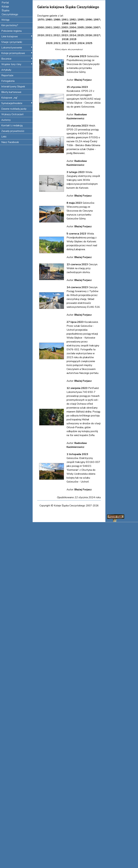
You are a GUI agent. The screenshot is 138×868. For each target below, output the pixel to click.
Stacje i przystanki (12, 42)
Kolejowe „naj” (10, 98)
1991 (65, 20)
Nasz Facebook (10, 142)
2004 (73, 27)
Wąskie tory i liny (17, 64)
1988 (57, 20)
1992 (73, 20)
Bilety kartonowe (11, 92)
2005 (81, 27)
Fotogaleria (8, 81)
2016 (89, 35)
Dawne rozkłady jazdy (14, 109)
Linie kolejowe (17, 36)
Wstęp (5, 20)
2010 (41, 35)
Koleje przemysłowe (17, 53)
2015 (81, 35)
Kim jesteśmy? (10, 25)
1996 (89, 20)
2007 (97, 27)
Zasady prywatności (13, 131)
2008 (65, 31)
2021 (57, 43)
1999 (73, 24)
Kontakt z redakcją (12, 125)
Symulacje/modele (17, 103)
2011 (49, 35)
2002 (57, 27)
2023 (73, 43)
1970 (41, 20)
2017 (97, 35)
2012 (57, 35)
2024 (81, 43)
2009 (73, 31)
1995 (81, 20)
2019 (73, 39)
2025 (89, 43)
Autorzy (6, 120)
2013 (65, 35)
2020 (49, 43)
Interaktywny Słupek (13, 87)
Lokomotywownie (17, 48)
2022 (65, 43)
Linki (4, 137)
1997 (97, 20)
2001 (49, 27)
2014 (73, 35)
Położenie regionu (12, 31)
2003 (65, 27)
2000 (41, 27)
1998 (65, 24)
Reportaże (7, 75)
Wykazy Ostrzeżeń (12, 114)
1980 (49, 20)
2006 (89, 27)
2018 (65, 39)
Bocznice (17, 59)
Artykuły (6, 70)
